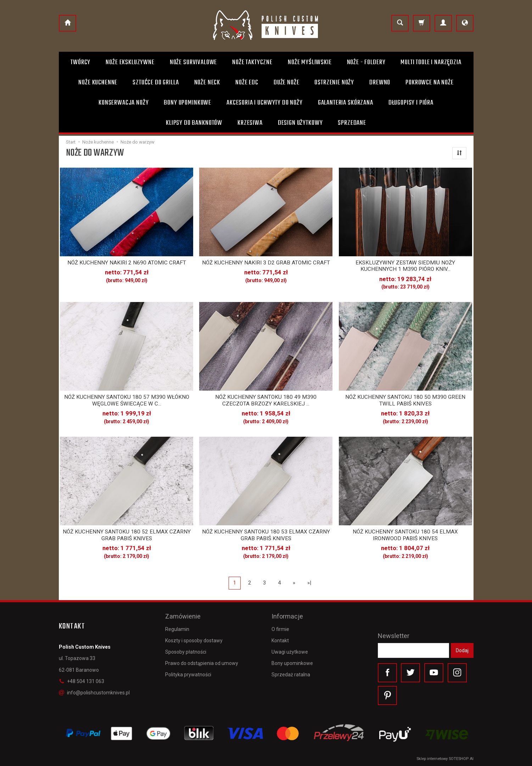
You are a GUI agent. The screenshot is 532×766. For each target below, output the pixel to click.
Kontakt (280, 641)
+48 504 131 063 (82, 681)
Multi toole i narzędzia (431, 62)
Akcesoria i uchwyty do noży (265, 103)
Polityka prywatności (188, 675)
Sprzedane (352, 123)
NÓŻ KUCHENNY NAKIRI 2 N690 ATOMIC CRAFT (127, 263)
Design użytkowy (300, 123)
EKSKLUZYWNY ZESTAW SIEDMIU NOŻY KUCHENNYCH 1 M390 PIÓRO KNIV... (405, 266)
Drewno (380, 83)
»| (309, 583)
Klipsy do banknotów (194, 123)
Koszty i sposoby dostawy (194, 641)
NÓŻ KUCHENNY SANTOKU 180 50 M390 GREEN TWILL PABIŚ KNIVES (405, 400)
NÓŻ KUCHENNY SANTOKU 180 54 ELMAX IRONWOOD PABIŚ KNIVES (405, 535)
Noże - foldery (366, 62)
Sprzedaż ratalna (291, 675)
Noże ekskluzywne (130, 62)
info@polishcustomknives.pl (94, 693)
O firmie (280, 629)
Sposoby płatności (186, 652)
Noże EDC (247, 83)
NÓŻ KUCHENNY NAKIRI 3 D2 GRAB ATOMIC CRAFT (266, 263)
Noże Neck (207, 83)
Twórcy (80, 62)
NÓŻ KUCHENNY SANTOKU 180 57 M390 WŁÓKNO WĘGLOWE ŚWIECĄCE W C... (127, 400)
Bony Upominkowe (187, 103)
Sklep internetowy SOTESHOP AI (445, 759)
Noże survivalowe (193, 62)
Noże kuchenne (98, 83)
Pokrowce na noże (429, 83)
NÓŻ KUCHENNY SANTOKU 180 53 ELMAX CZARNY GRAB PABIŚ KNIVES (266, 535)
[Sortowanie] (459, 153)
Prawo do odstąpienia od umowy (202, 663)
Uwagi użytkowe (290, 652)
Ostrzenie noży (334, 83)
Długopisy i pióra (411, 103)
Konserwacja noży (124, 103)
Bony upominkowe (292, 663)
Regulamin (177, 629)
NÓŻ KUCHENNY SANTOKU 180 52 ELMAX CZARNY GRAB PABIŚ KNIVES (127, 535)
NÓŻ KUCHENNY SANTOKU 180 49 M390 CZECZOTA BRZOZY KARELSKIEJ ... (266, 400)
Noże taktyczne (252, 62)
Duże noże (287, 83)
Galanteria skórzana (346, 103)
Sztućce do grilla (156, 83)
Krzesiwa (250, 123)
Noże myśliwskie (310, 62)
